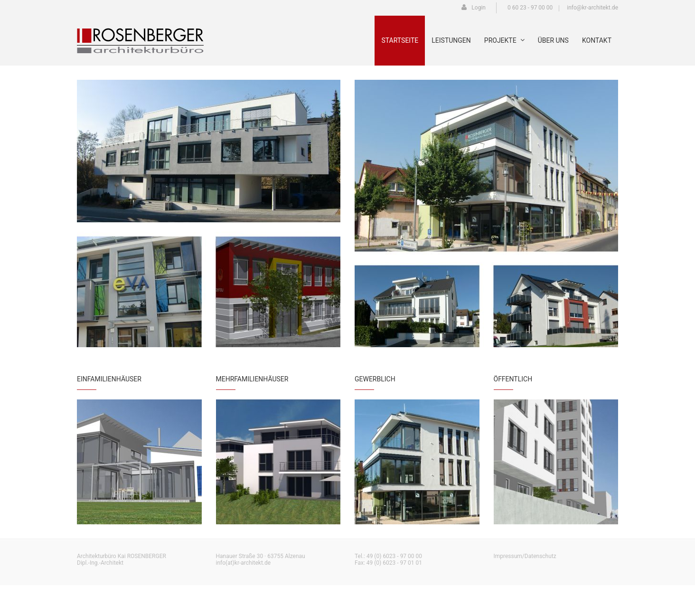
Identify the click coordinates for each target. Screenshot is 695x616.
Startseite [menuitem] (400, 40)
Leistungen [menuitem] (451, 40)
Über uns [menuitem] (553, 40)
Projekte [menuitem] (504, 40)
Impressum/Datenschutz (525, 556)
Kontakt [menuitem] (597, 40)
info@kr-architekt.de (592, 8)
